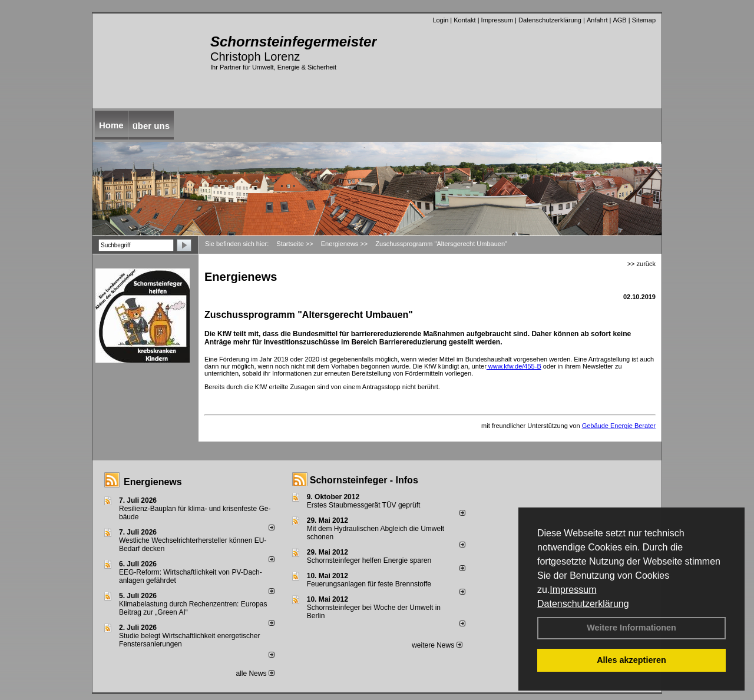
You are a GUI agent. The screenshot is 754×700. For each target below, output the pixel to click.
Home (111, 125)
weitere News (437, 645)
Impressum (573, 590)
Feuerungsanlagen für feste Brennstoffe (369, 584)
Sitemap (644, 20)
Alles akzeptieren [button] (631, 660)
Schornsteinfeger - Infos (364, 480)
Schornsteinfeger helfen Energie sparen (369, 560)
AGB (619, 20)
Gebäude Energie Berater (619, 426)
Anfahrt (597, 20)
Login (440, 20)
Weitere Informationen (631, 628)
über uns (151, 126)
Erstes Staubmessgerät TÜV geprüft (364, 505)
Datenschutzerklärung (583, 604)
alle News (255, 674)
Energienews (153, 482)
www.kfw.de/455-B (514, 366)
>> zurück (641, 264)
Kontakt (464, 20)
